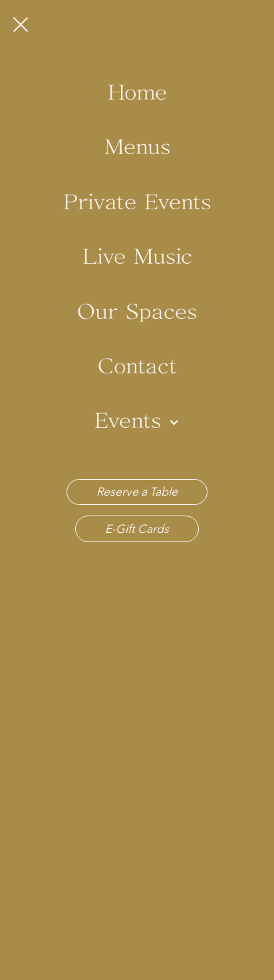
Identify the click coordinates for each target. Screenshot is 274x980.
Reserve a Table (137, 491)
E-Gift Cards (137, 529)
